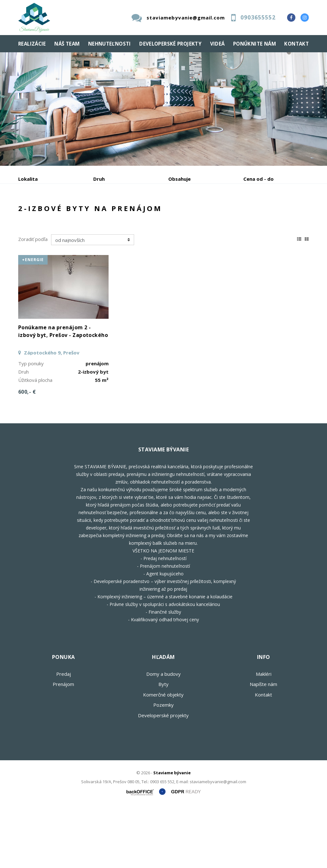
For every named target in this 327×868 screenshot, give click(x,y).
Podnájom (42, 227)
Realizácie (32, 44)
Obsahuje (179, 179)
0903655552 (258, 17)
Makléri (264, 735)
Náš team (67, 44)
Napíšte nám (263, 745)
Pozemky (163, 766)
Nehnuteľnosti (110, 44)
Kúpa (114, 212)
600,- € (27, 453)
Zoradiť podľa (33, 300)
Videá (217, 44)
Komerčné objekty (163, 756)
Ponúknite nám (255, 44)
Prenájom (77, 212)
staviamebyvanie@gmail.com (186, 18)
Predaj (38, 212)
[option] (163, 109)
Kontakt (297, 44)
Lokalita (28, 179)
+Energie (33, 321)
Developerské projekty (170, 44)
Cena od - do (259, 179)
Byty (163, 745)
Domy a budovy (163, 735)
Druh (99, 179)
